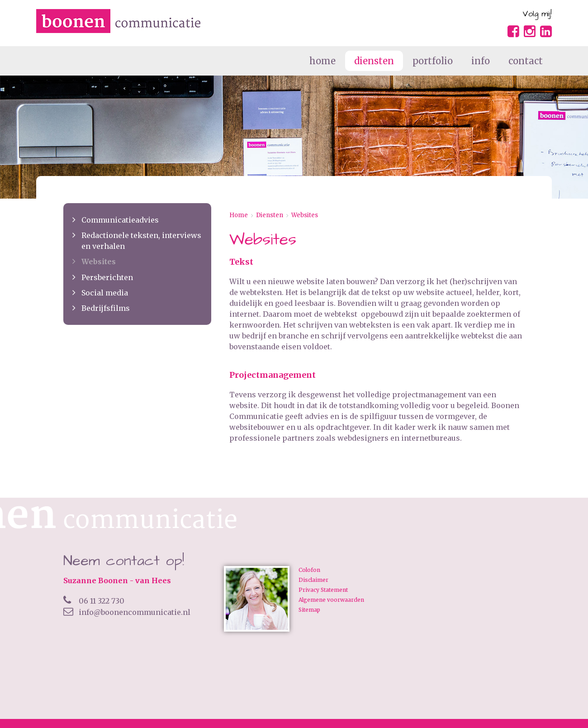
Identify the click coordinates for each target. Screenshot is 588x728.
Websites (305, 215)
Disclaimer (313, 580)
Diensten (270, 215)
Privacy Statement (323, 590)
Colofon (309, 570)
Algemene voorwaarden (331, 600)
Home (239, 215)
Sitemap (309, 610)
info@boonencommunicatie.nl (127, 612)
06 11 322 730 (94, 601)
